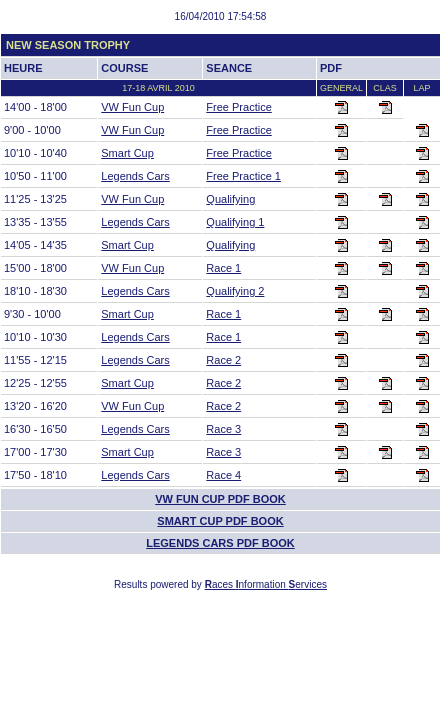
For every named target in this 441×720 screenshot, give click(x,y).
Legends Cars (135, 176)
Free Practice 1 (243, 176)
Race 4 (223, 475)
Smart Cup (127, 153)
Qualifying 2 (235, 291)
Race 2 (223, 360)
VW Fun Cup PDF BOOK (220, 499)
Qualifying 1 (235, 222)
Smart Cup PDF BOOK (220, 521)
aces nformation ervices (266, 584)
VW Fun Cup (132, 107)
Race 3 (223, 429)
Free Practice (238, 107)
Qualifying (230, 199)
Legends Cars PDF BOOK (220, 543)
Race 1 (223, 268)
